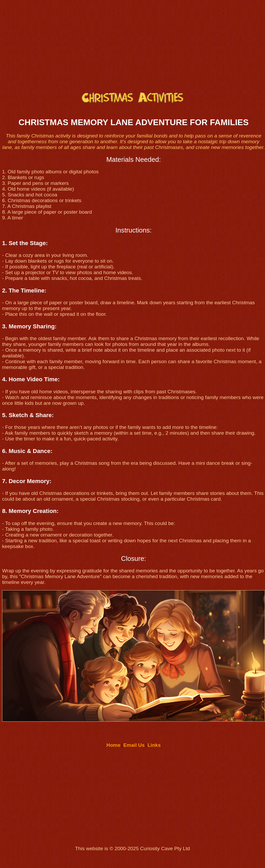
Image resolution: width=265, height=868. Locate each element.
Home (113, 745)
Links (154, 745)
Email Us (134, 745)
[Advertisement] (133, 43)
